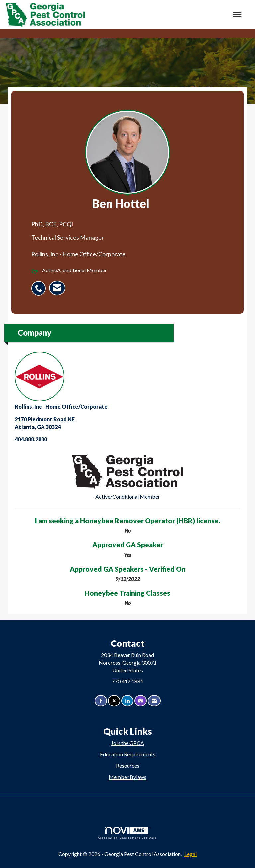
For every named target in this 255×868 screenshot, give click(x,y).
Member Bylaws (127, 777)
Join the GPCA (127, 743)
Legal (190, 854)
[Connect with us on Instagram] (141, 701)
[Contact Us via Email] (154, 701)
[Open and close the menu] (167, 15)
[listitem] (40, 285)
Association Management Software (127, 833)
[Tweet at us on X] (114, 701)
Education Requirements (128, 754)
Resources (128, 765)
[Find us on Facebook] (101, 701)
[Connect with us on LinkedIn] (127, 701)
